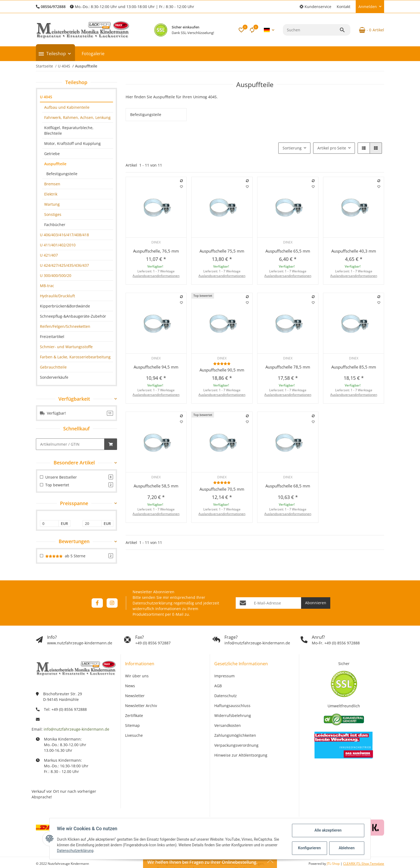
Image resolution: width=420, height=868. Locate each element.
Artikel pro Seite (332, 148)
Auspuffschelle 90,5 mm (222, 370)
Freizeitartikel (52, 337)
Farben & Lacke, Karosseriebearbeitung (75, 357)
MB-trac (47, 286)
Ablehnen (345, 848)
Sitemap (132, 725)
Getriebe (52, 154)
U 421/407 (49, 255)
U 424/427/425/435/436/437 (64, 265)
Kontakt (344, 7)
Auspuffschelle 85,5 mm (354, 367)
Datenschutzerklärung (153, 603)
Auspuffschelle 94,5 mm (156, 367)
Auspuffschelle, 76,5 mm (156, 251)
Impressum (224, 676)
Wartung (52, 204)
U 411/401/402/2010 (58, 245)
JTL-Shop (334, 864)
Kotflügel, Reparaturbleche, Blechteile (69, 130)
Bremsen (52, 184)
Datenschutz (226, 696)
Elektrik (51, 194)
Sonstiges (53, 214)
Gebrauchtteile (53, 367)
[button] (316, 7)
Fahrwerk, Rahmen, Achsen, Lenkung (77, 117)
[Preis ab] (49, 524)
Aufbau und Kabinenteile (67, 107)
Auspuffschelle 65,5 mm (288, 251)
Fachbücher (55, 225)
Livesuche (134, 735)
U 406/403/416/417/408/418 (64, 235)
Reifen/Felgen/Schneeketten (65, 326)
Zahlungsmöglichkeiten (235, 735)
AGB (218, 686)
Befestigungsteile (62, 174)
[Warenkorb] (369, 30)
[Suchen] (311, 30)
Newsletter (135, 696)
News (130, 686)
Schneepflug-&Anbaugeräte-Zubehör (73, 316)
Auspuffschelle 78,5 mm (288, 367)
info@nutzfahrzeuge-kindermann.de (76, 729)
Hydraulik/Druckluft (57, 296)
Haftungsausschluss (232, 706)
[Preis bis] (92, 524)
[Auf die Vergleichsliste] (181, 181)
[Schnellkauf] (70, 444)
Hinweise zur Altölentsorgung (241, 755)
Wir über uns (137, 676)
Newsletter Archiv (141, 706)
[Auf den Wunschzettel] (181, 187)
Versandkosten (228, 725)
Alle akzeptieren (327, 830)
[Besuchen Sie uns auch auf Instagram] (112, 603)
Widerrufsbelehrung (233, 715)
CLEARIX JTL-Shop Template (364, 864)
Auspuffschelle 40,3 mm (354, 251)
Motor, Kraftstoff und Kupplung (72, 143)
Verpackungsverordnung (236, 745)
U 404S (46, 97)
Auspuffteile (55, 164)
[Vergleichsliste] (252, 30)
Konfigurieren (309, 848)
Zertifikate (134, 715)
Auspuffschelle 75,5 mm (222, 251)
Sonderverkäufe (54, 377)
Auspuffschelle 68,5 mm (288, 486)
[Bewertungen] (222, 364)
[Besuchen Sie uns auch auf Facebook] (97, 603)
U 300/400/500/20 (56, 275)
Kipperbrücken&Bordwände (65, 306)
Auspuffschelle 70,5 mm (222, 489)
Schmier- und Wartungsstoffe (66, 347)
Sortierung (292, 148)
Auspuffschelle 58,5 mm (156, 486)
